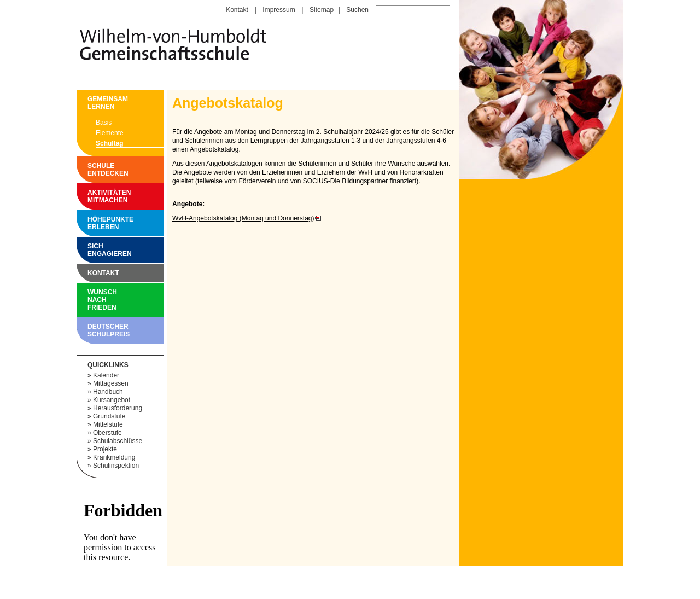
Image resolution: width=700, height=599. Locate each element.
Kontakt (237, 10)
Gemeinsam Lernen (90, 103)
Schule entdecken (90, 170)
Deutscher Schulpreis (90, 330)
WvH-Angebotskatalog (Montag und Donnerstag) (243, 218)
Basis (104, 123)
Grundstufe (109, 416)
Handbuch (108, 392)
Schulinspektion (116, 466)
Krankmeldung (114, 457)
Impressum (279, 10)
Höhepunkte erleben (90, 223)
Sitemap (322, 10)
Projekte (105, 449)
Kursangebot (112, 400)
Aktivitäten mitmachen (90, 196)
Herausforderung (118, 408)
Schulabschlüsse (118, 441)
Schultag (110, 143)
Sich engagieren (90, 250)
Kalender (106, 375)
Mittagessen (111, 383)
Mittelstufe (108, 424)
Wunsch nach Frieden (90, 300)
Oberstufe (107, 433)
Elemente (110, 133)
